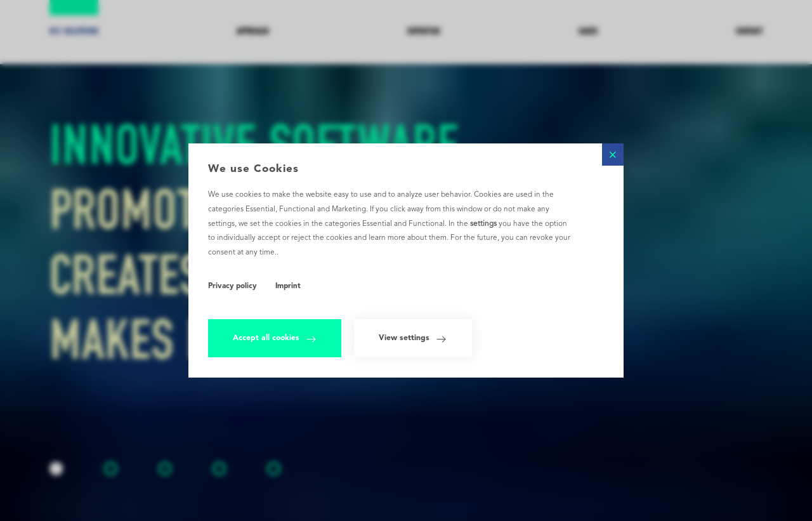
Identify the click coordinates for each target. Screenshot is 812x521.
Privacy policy (232, 286)
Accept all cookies (275, 339)
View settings (413, 339)
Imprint (288, 286)
